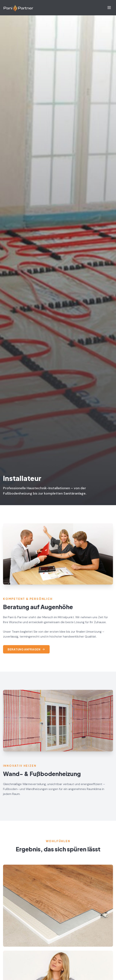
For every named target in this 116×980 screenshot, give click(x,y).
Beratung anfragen (26, 649)
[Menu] (109, 8)
